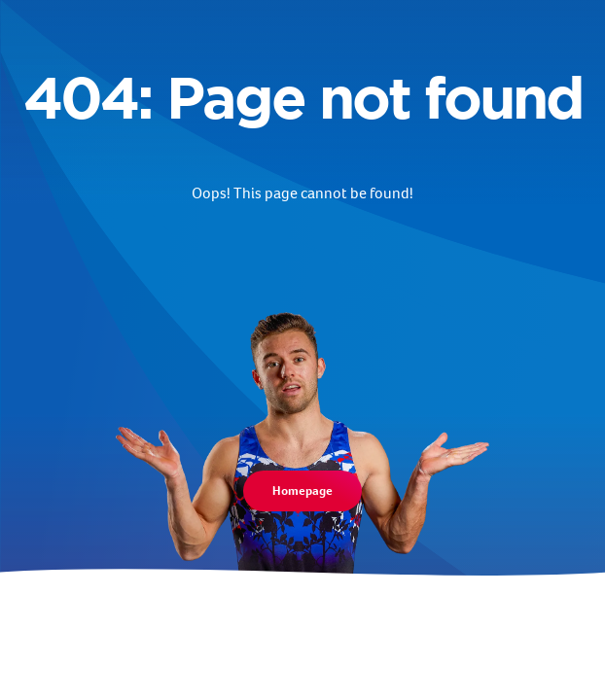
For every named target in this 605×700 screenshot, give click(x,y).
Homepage (302, 490)
